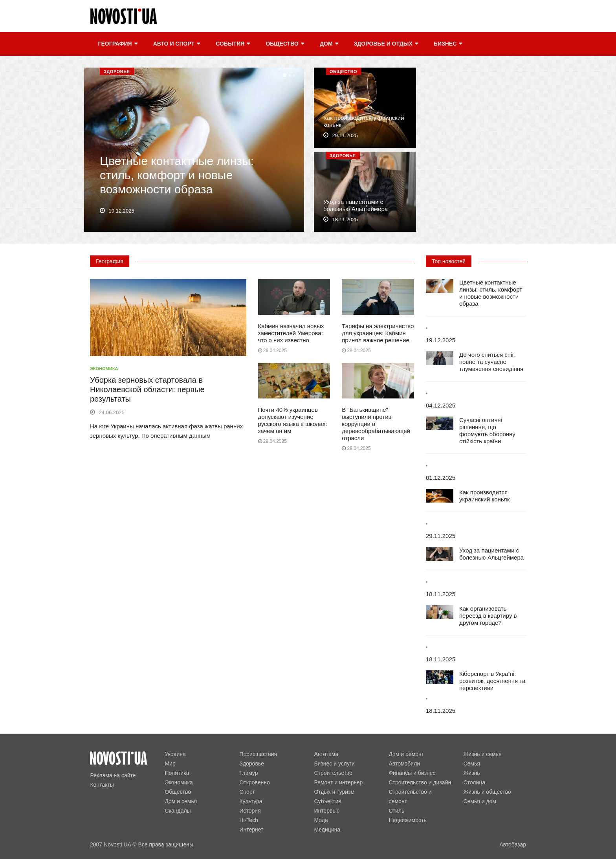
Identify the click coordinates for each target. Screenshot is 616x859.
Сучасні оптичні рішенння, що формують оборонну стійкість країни (487, 430)
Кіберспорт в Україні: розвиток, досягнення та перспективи (492, 681)
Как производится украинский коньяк (484, 496)
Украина (175, 754)
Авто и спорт (176, 44)
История (250, 811)
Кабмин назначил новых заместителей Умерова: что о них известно (291, 333)
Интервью (327, 811)
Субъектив (327, 801)
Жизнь (471, 773)
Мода (321, 820)
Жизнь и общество (487, 792)
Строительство (333, 773)
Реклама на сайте (113, 775)
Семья (471, 764)
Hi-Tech (248, 820)
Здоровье (117, 72)
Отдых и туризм (334, 792)
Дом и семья (181, 801)
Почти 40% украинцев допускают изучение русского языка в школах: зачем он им (293, 420)
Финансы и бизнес (412, 773)
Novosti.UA (117, 844)
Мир (170, 764)
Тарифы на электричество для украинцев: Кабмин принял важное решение (378, 333)
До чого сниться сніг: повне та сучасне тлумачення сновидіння (491, 362)
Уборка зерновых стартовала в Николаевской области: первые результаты (147, 389)
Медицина (327, 830)
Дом (329, 44)
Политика (177, 773)
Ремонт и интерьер (338, 782)
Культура (251, 801)
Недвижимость (407, 820)
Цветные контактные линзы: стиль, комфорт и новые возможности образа (177, 175)
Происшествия (258, 754)
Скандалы (178, 811)
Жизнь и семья (482, 754)
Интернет (251, 830)
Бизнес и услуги (334, 764)
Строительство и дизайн (420, 782)
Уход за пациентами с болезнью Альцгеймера (356, 206)
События (232, 44)
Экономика (104, 369)
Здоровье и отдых (386, 44)
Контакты (102, 785)
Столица (474, 782)
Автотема (326, 754)
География (117, 44)
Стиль (396, 811)
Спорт (247, 792)
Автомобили (404, 764)
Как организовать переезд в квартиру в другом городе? (488, 616)
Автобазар (513, 844)
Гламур (248, 773)
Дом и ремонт (406, 754)
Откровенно (254, 782)
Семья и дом (480, 801)
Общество (285, 44)
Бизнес (447, 44)
